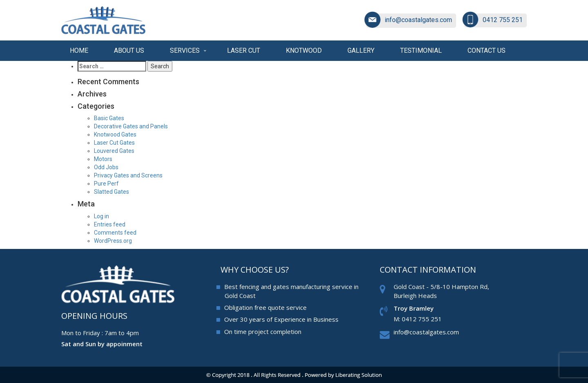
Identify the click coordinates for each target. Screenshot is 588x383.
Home (79, 50)
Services (185, 50)
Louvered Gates (114, 151)
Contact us (487, 50)
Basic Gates (109, 118)
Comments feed (115, 233)
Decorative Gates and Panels (131, 126)
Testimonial (421, 50)
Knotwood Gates (115, 134)
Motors (103, 159)
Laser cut (244, 50)
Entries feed (110, 224)
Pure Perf (106, 184)
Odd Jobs (106, 167)
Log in (101, 216)
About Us (129, 50)
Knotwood (304, 50)
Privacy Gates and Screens (128, 175)
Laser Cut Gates (114, 143)
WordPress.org (113, 241)
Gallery (361, 50)
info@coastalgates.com (418, 20)
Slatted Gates (111, 192)
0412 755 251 (503, 20)
